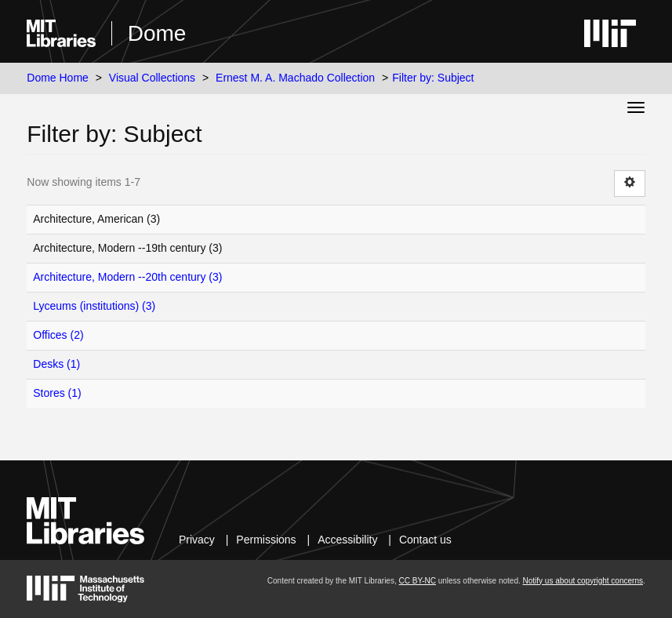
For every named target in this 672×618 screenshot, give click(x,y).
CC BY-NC (417, 581)
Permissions (266, 540)
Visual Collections (152, 78)
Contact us (425, 540)
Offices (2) (58, 335)
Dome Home (58, 78)
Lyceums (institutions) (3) (94, 306)
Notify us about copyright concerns (583, 581)
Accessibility (347, 540)
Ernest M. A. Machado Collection (295, 78)
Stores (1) (57, 393)
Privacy (197, 540)
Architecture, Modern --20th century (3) (127, 277)
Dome (157, 33)
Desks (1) (56, 364)
